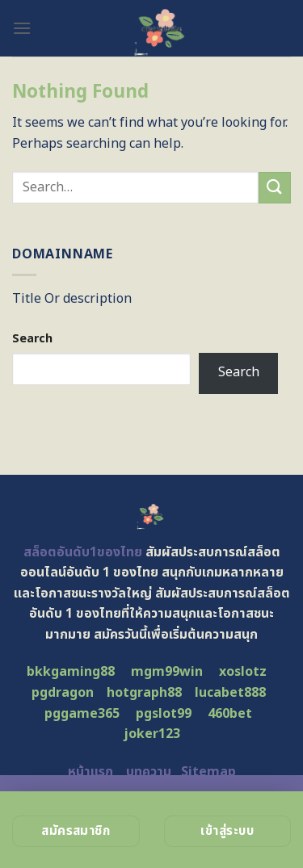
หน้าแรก (90, 772)
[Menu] (22, 28)
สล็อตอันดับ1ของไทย (83, 552)
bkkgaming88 (71, 672)
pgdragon (63, 693)
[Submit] (275, 188)
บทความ (149, 772)
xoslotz (243, 672)
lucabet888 (230, 693)
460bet (230, 714)
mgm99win (167, 672)
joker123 (152, 734)
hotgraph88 (144, 693)
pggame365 (82, 714)
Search (32, 339)
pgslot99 (164, 714)
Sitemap (208, 772)
